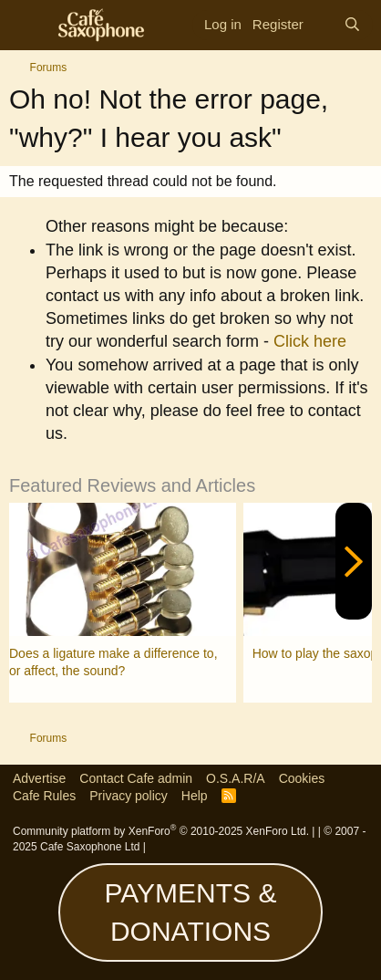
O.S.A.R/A (236, 778)
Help (195, 796)
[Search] (352, 24)
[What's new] (324, 25)
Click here (310, 341)
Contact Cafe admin (136, 778)
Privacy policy (129, 796)
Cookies (302, 778)
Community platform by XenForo (161, 831)
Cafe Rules (44, 796)
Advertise (39, 778)
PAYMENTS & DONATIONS (191, 912)
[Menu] (30, 26)
